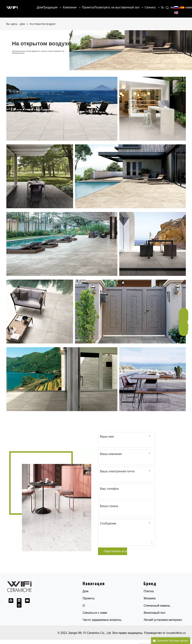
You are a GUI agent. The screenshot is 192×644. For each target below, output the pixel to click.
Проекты (89, 598)
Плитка (149, 591)
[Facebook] (11, 601)
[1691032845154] (50, 502)
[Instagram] (19, 605)
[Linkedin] (19, 601)
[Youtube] (27, 601)
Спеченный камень (157, 606)
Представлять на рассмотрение (115, 551)
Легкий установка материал (163, 620)
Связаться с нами (95, 613)
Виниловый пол (154, 613)
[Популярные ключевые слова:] (167, 8)
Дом (86, 591)
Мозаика (150, 598)
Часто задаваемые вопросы (102, 620)
